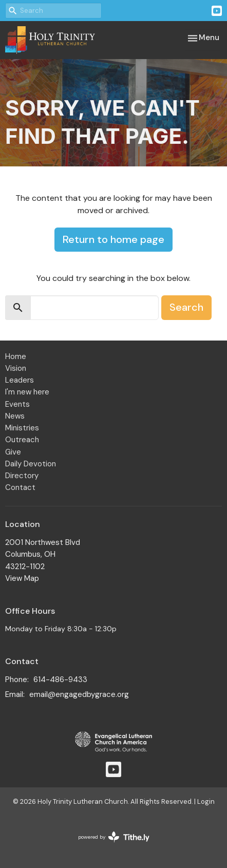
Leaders (20, 380)
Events (17, 404)
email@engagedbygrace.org (79, 694)
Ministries (22, 428)
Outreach (22, 440)
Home (16, 356)
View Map (22, 578)
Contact (20, 487)
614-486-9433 (60, 680)
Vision (16, 368)
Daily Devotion (31, 464)
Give (13, 452)
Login (206, 801)
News (15, 416)
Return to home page (113, 239)
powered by (114, 837)
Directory (22, 476)
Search (186, 307)
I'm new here (27, 392)
